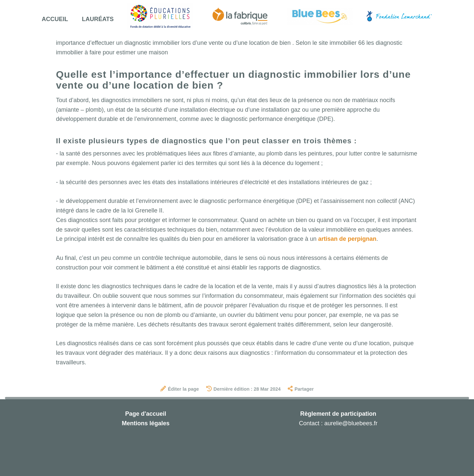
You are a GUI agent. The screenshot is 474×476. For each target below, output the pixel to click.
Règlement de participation (338, 414)
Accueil (55, 19)
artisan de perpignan (347, 239)
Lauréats (98, 19)
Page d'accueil (145, 414)
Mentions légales (146, 423)
